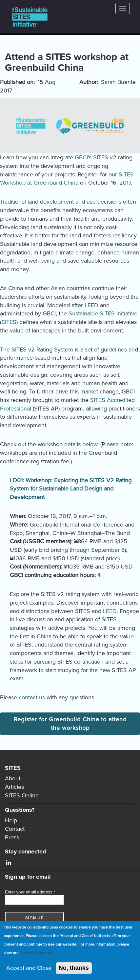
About (13, 778)
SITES (101, 157)
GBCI (81, 157)
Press (12, 837)
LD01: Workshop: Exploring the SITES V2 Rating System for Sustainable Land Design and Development (71, 489)
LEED (91, 305)
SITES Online (22, 795)
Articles (14, 787)
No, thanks (74, 968)
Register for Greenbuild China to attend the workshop (70, 724)
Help (11, 820)
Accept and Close (29, 968)
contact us (32, 697)
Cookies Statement (37, 953)
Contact (15, 829)
